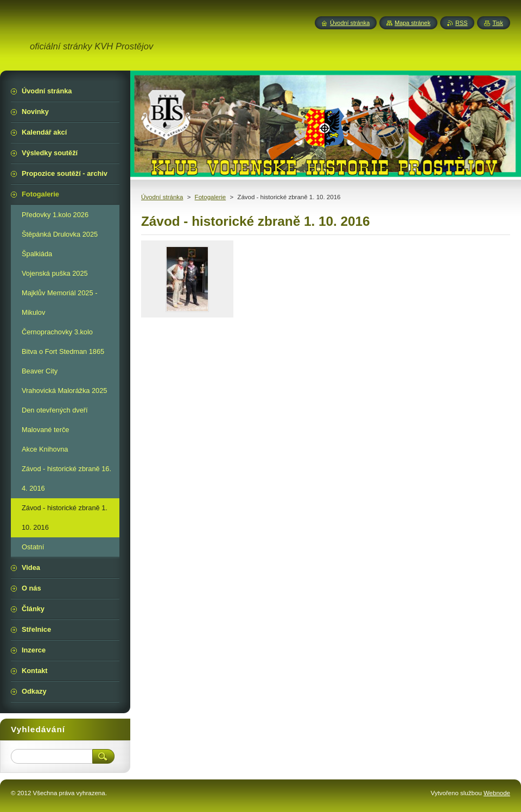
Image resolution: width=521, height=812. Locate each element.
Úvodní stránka (162, 197)
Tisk (498, 23)
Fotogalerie (211, 197)
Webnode (497, 793)
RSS (461, 23)
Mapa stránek (412, 23)
